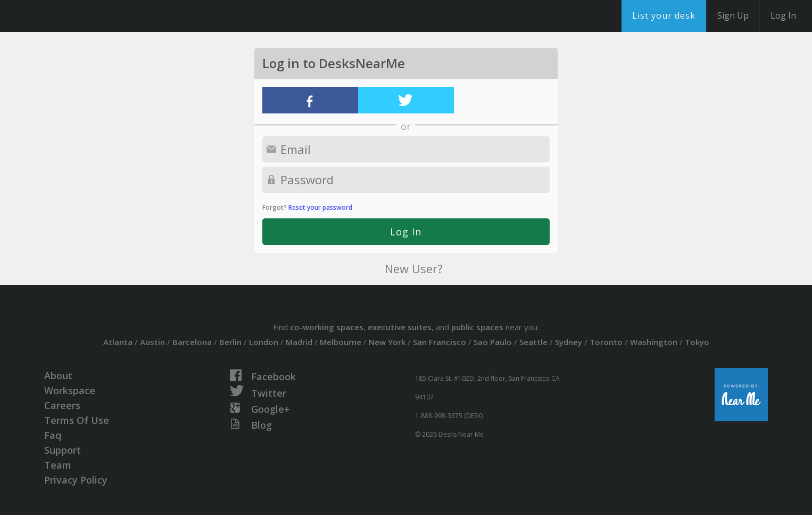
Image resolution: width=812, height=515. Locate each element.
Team (58, 465)
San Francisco (440, 342)
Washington (654, 342)
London (264, 342)
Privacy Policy (76, 480)
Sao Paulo (493, 342)
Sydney (569, 342)
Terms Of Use (77, 420)
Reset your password (320, 207)
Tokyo (697, 342)
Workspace (70, 390)
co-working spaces (327, 327)
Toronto (606, 342)
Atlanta (118, 342)
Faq (53, 435)
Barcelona (192, 342)
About (58, 375)
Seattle (533, 342)
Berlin (230, 342)
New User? (414, 268)
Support (63, 450)
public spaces (477, 327)
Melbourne (341, 342)
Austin (152, 342)
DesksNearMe (74, 16)
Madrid (299, 342)
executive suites (400, 327)
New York (387, 342)
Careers (62, 405)
